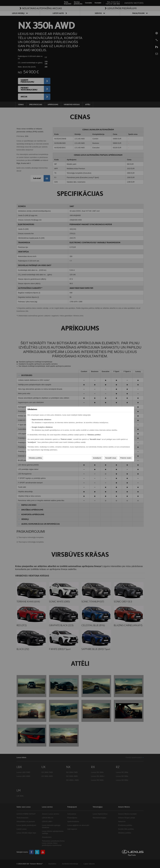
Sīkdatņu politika (35, 458)
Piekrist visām (126, 458)
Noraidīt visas (111, 458)
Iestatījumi (97, 458)
